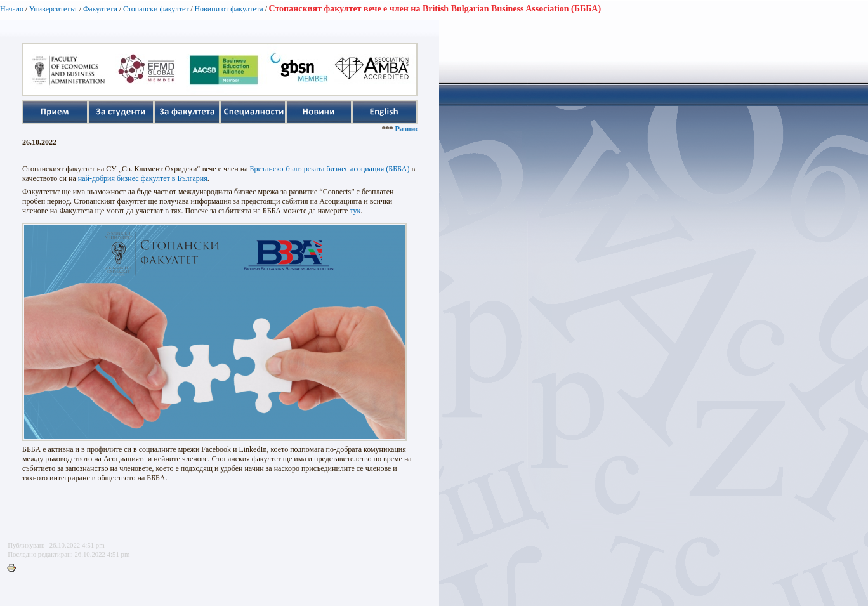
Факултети (100, 9)
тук (355, 211)
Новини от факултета (228, 9)
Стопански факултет (156, 9)
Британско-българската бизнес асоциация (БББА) (330, 169)
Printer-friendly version (15, 569)
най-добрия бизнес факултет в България (143, 178)
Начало (12, 9)
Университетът (53, 9)
